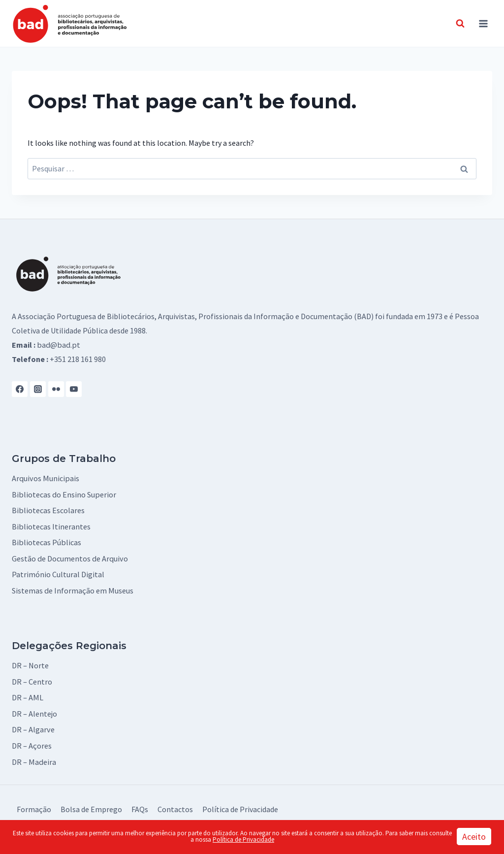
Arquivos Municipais (45, 478)
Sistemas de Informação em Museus (72, 589)
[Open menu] (483, 23)
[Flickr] (56, 389)
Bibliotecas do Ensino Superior (63, 494)
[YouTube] (74, 389)
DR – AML (27, 695)
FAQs (140, 805)
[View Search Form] (460, 24)
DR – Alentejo (35, 711)
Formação (34, 805)
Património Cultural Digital (58, 573)
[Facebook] (20, 389)
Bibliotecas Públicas (46, 541)
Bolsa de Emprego (91, 805)
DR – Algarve (33, 726)
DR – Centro (32, 679)
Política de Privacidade (240, 805)
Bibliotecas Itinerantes (51, 526)
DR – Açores (32, 742)
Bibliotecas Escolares (48, 510)
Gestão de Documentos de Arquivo (69, 557)
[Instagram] (38, 389)
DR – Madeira (33, 758)
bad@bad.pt (57, 345)
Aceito (474, 837)
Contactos (175, 805)
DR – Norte (30, 663)
